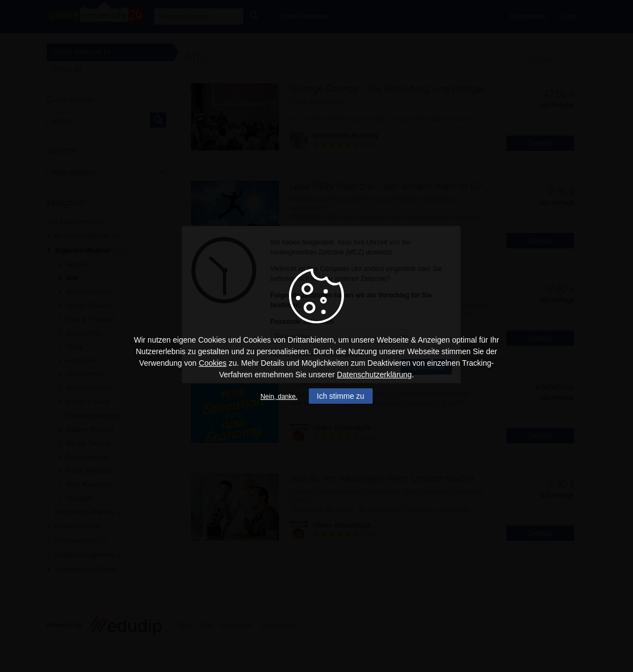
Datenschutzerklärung (374, 375)
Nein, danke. (279, 397)
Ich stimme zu (341, 396)
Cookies (213, 363)
